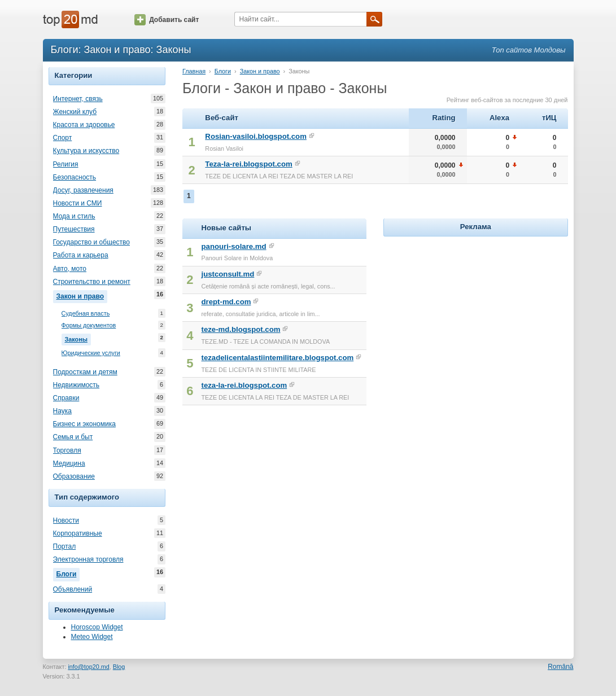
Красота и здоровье (84, 125)
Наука (62, 411)
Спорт (63, 138)
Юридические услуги (91, 353)
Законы (78, 338)
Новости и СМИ (78, 203)
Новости (66, 520)
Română (560, 667)
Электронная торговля (88, 559)
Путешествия (74, 229)
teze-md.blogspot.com (241, 329)
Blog (119, 667)
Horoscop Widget (97, 627)
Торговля (67, 450)
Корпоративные (78, 533)
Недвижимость (77, 385)
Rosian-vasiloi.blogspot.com (256, 136)
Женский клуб (75, 112)
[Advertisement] (475, 310)
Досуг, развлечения (83, 190)
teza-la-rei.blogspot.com (244, 385)
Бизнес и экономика (84, 424)
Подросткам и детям (85, 372)
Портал (65, 546)
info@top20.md (88, 667)
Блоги (68, 573)
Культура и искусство (86, 151)
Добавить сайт (167, 20)
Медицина (69, 463)
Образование (74, 476)
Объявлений (73, 589)
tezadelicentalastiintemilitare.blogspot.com (278, 358)
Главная (194, 71)
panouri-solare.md (234, 246)
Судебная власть (86, 314)
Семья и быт (73, 437)
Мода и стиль (74, 216)
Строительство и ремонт (92, 282)
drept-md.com (226, 302)
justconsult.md (228, 274)
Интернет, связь (78, 99)
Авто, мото (70, 269)
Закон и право (82, 295)
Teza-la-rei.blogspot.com (248, 164)
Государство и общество (91, 242)
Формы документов (89, 325)
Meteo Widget (92, 637)
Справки (66, 398)
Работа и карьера (81, 255)
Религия (66, 164)
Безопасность (75, 177)
